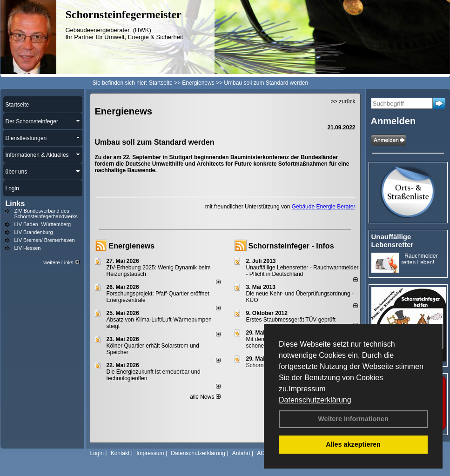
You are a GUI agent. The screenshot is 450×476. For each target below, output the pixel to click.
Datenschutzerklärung (315, 400)
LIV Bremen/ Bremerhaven (45, 240)
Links (15, 204)
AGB (263, 453)
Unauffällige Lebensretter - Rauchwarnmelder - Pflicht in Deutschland (302, 271)
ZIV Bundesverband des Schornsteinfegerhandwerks (46, 214)
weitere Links (61, 262)
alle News (205, 397)
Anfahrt (241, 453)
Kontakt (120, 453)
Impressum (307, 389)
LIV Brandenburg (34, 232)
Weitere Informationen (353, 419)
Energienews (132, 246)
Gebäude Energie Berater (324, 207)
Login (97, 453)
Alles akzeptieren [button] (353, 444)
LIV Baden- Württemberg (43, 224)
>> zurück (343, 101)
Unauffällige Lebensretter (393, 241)
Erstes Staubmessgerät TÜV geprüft (291, 320)
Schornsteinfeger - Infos (291, 246)
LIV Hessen (28, 248)
